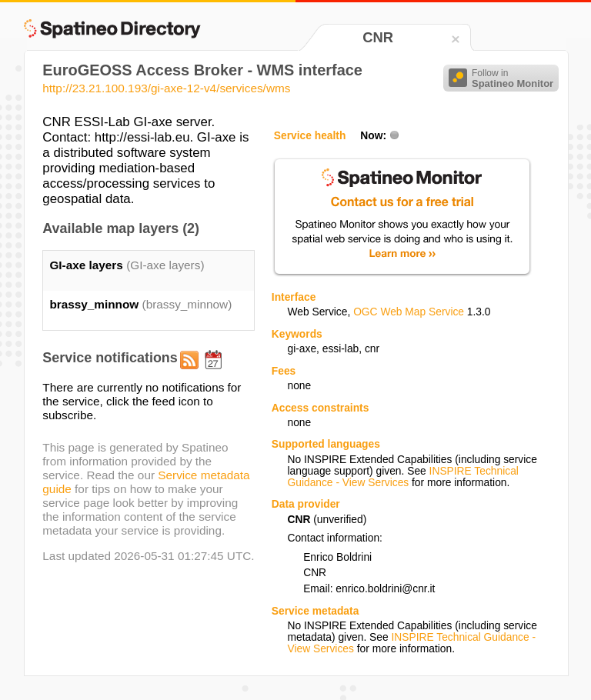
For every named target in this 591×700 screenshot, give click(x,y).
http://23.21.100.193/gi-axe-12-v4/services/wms (166, 88)
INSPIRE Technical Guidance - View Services (402, 477)
